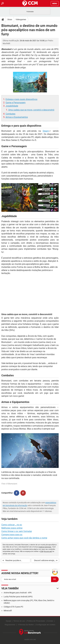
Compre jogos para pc (12, 535)
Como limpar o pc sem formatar (17, 531)
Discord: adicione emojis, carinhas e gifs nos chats (44, 561)
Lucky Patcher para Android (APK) (18, 597)
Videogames (21, 19)
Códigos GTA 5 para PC (13, 607)
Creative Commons (45, 547)
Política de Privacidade (36, 621)
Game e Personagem (16, 103)
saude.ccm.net (30, 639)
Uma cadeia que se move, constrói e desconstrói (31, 110)
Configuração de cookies (46, 625)
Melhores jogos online (12, 528)
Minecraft (8, 611)
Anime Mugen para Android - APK (18, 593)
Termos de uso (19, 621)
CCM (42, 551)
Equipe (9, 621)
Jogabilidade (12, 106)
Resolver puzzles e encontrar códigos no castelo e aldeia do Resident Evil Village (17, 561)
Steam (46, 131)
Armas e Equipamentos (17, 117)
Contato (50, 621)
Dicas (10, 19)
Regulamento (10, 625)
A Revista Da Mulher (26, 625)
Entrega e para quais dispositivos (21, 99)
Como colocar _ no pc (12, 525)
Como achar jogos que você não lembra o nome (24, 538)
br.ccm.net (48, 551)
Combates (10, 114)
